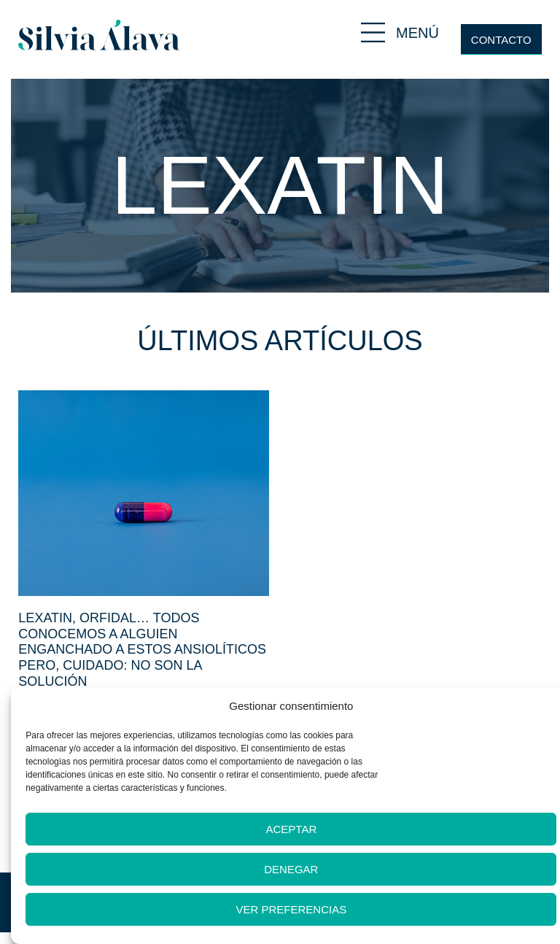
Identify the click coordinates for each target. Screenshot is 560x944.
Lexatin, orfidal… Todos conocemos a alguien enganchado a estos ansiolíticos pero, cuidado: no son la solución (142, 649)
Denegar (291, 869)
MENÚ (417, 33)
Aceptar (291, 829)
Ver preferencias (292, 909)
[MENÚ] (373, 32)
